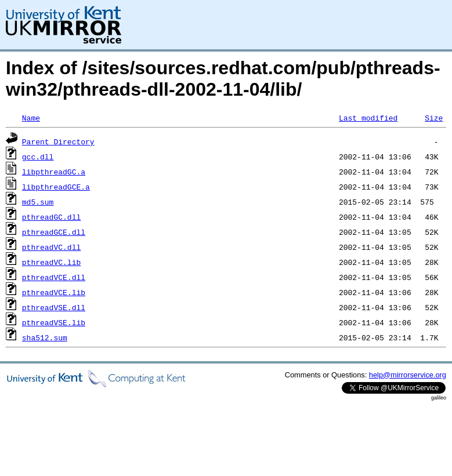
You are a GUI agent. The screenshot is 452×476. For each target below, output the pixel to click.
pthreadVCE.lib (54, 292)
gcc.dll (38, 157)
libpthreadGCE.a (56, 187)
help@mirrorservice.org (408, 375)
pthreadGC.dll (51, 217)
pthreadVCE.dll (54, 277)
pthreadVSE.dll (54, 307)
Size (434, 118)
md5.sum (38, 202)
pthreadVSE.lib (54, 322)
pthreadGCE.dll (54, 232)
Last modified (368, 118)
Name (31, 118)
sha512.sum (45, 337)
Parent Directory (58, 141)
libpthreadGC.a (54, 172)
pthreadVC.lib (51, 262)
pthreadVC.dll (51, 247)
